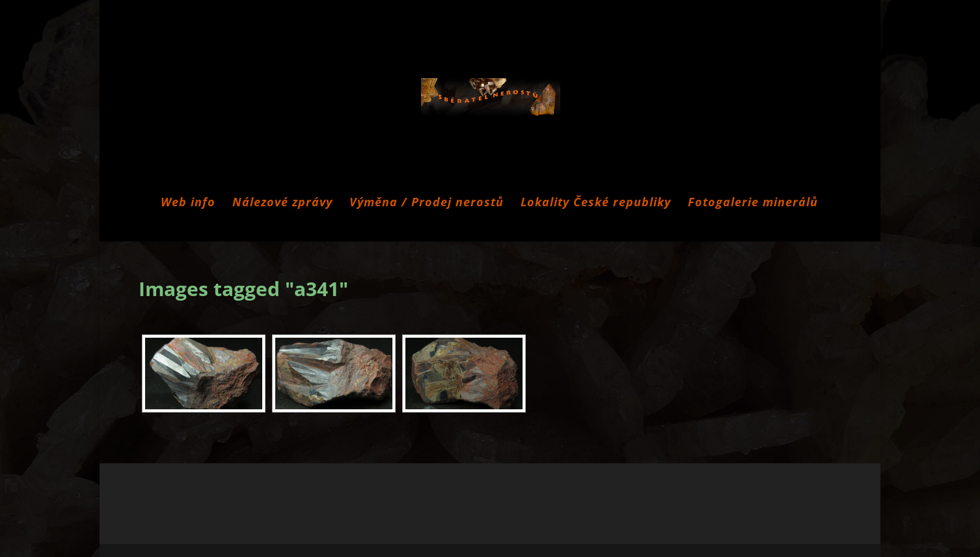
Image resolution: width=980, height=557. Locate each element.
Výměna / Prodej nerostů (427, 203)
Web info (188, 203)
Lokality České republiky (596, 203)
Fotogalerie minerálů (753, 203)
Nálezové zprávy (282, 203)
